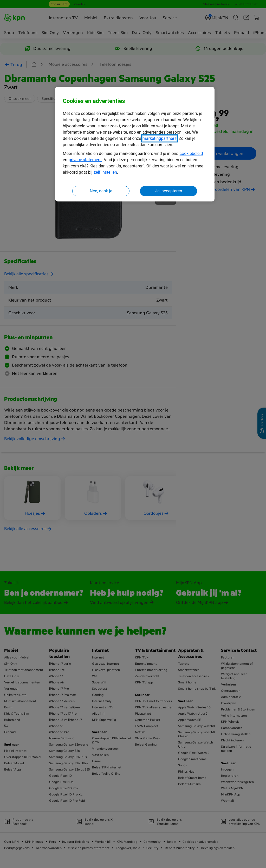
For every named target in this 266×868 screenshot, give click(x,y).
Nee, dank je (101, 191)
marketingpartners (160, 138)
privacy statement (85, 160)
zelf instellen (105, 172)
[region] (135, 144)
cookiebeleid (191, 154)
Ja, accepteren (169, 191)
